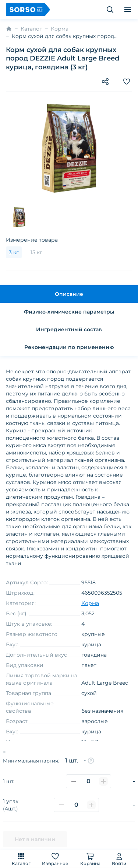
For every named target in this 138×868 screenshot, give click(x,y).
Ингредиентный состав (69, 329)
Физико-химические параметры (69, 312)
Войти (119, 859)
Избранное (55, 859)
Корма (60, 29)
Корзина (90, 859)
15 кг (36, 252)
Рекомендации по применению (69, 347)
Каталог (21, 859)
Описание (69, 294)
